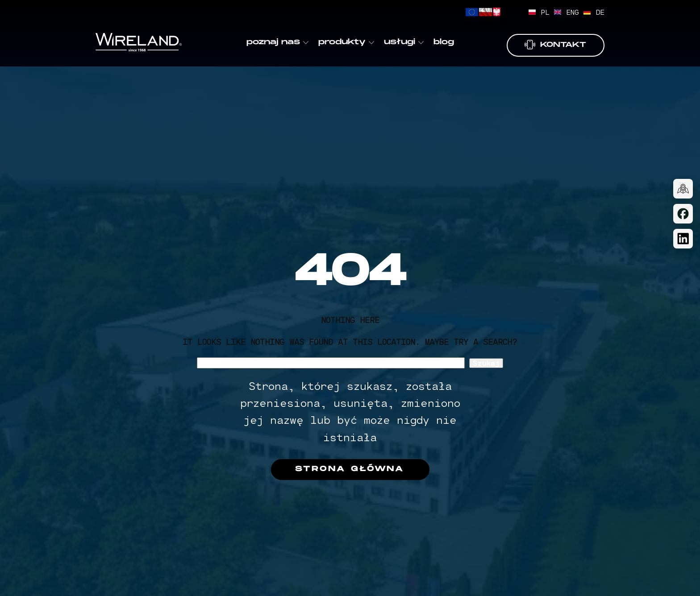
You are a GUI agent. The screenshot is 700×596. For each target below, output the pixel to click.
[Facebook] (683, 214)
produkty (342, 42)
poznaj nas (273, 42)
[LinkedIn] (683, 239)
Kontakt (555, 45)
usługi (400, 42)
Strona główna (350, 469)
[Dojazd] (683, 189)
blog (444, 42)
